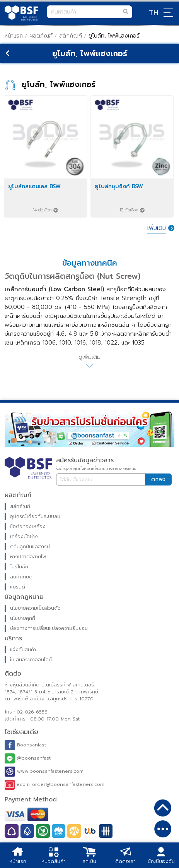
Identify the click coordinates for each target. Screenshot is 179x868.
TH (153, 13)
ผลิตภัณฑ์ (41, 36)
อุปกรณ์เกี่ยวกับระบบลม (35, 516)
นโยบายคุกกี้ (23, 618)
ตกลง (158, 479)
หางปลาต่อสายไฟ (28, 557)
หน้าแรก (14, 36)
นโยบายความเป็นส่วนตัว (35, 608)
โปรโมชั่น (19, 567)
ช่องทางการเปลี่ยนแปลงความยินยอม (49, 628)
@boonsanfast (28, 758)
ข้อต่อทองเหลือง (28, 527)
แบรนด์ (18, 587)
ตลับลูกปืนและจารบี (30, 547)
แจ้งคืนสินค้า (23, 650)
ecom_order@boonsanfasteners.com (55, 785)
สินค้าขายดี (21, 577)
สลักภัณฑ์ (72, 36)
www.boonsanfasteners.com (44, 772)
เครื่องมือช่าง (24, 537)
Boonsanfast (25, 745)
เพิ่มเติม (157, 228)
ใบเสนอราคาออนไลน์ (31, 660)
